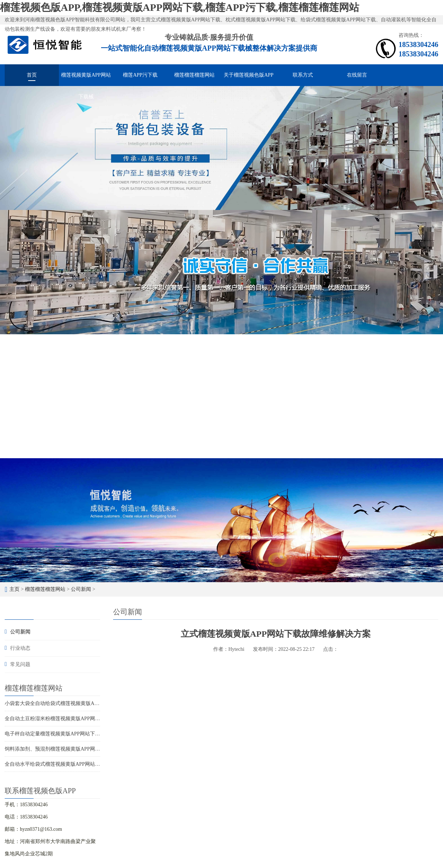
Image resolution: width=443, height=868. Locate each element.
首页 (32, 75)
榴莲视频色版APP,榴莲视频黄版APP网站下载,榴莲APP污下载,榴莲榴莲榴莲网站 (180, 7)
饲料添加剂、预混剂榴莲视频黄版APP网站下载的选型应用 (70, 749)
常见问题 (20, 664)
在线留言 (357, 75)
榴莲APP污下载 (140, 75)
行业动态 (20, 648)
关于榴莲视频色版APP (249, 75)
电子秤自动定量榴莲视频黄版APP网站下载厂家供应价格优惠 (73, 734)
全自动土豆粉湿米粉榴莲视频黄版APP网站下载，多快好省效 (73, 719)
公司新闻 (81, 589)
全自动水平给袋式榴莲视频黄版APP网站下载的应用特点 (68, 764)
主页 (14, 589)
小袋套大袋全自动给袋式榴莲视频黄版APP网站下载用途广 (70, 703)
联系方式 (303, 75)
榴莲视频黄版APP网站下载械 (86, 79)
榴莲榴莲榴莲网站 (194, 75)
